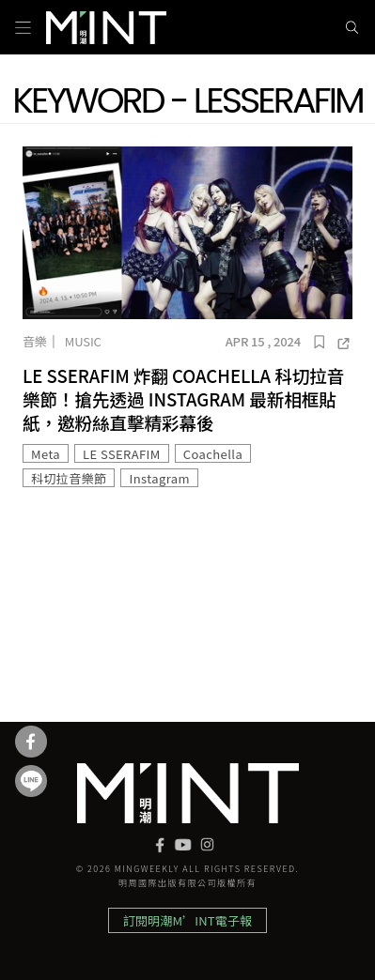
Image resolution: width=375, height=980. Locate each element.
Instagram (159, 478)
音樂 (35, 341)
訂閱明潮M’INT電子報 (187, 920)
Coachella (213, 454)
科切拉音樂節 (69, 478)
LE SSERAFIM (122, 454)
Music (83, 341)
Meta (46, 454)
